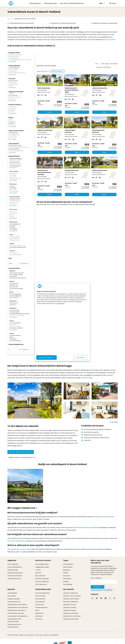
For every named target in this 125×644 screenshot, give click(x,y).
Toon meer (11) (12, 75)
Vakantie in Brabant (70, 610)
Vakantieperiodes (50, 3)
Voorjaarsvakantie (41, 607)
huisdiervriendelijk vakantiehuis (84, 527)
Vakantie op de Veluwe (71, 613)
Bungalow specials (14, 599)
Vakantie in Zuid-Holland (71, 599)
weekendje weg (107, 517)
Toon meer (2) (12, 62)
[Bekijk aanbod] (47, 57)
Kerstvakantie (40, 602)
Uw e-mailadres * (97, 578)
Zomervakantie (40, 596)
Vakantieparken (35, 3)
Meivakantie (39, 613)
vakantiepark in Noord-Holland (21, 549)
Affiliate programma (14, 579)
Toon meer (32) (12, 114)
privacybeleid (108, 589)
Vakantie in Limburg (69, 607)
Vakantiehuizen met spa (16, 613)
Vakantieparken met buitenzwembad (14, 626)
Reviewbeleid (54, 635)
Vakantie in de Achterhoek (72, 616)
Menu (113, 3)
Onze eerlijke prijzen (42, 564)
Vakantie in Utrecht (69, 605)
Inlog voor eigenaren (42, 581)
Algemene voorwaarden (26, 635)
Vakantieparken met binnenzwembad (14, 620)
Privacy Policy (38, 635)
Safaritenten (67, 579)
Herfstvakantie (40, 599)
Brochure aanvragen (42, 579)
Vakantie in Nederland (70, 593)
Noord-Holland (110, 40)
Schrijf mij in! (98, 587)
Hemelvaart (39, 616)
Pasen (37, 610)
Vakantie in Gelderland (71, 602)
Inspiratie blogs (13, 570)
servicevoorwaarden (96, 590)
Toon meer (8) (13, 180)
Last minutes (12, 596)
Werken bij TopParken (15, 576)
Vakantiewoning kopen (15, 573)
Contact (38, 570)
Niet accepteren (81, 357)
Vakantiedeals (12, 593)
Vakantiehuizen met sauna (16, 610)
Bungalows (67, 570)
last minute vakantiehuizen (16, 541)
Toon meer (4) (12, 152)
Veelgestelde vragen (42, 567)
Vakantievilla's (68, 567)
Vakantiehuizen (68, 564)
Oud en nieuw (40, 605)
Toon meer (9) (12, 101)
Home (9, 19)
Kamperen (67, 576)
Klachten (38, 573)
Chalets (66, 573)
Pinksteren (39, 619)
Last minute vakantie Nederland (72, 3)
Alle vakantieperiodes (42, 593)
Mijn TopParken (40, 576)
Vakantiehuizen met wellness (17, 605)
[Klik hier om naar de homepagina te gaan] (11, 3)
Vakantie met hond (14, 602)
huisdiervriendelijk (87, 378)
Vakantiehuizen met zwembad (18, 607)
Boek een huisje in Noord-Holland (21, 452)
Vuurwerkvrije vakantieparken (17, 616)
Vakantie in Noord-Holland (72, 596)
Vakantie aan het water (71, 619)
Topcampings (68, 584)
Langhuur (66, 581)
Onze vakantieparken (15, 567)
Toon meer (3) (12, 140)
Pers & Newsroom (41, 584)
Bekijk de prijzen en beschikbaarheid (22, 457)
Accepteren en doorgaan (47, 357)
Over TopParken (13, 564)
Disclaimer (46, 635)
